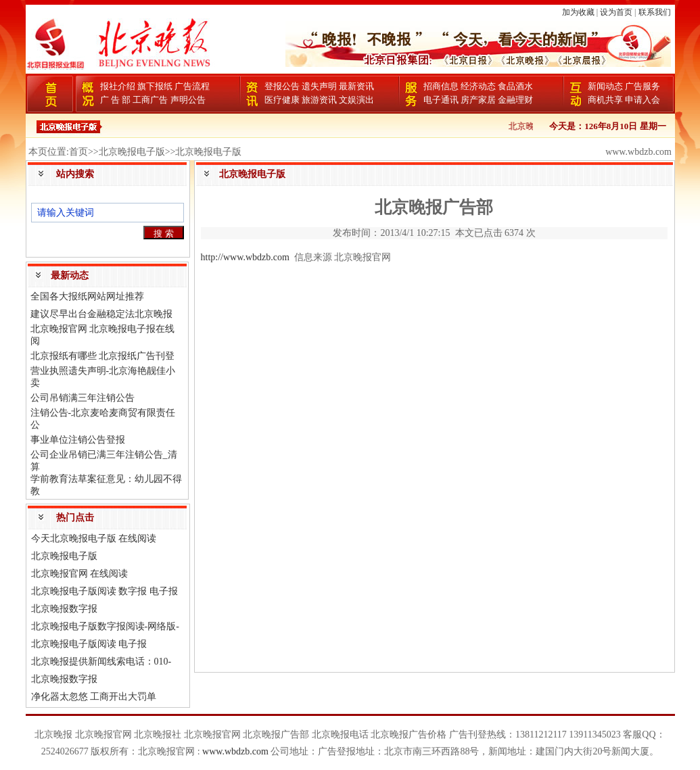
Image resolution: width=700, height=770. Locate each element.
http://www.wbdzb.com (245, 257)
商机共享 (605, 100)
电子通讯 (441, 100)
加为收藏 (578, 12)
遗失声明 (319, 86)
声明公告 (188, 100)
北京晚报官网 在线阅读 (80, 574)
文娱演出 (356, 100)
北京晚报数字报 (64, 609)
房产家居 (478, 100)
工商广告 (150, 100)
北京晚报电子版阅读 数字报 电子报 (104, 591)
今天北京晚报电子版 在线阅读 (94, 538)
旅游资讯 (319, 100)
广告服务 (643, 86)
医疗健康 (282, 100)
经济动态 (478, 86)
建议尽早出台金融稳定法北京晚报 (101, 314)
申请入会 (643, 100)
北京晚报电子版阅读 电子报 (89, 644)
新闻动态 (605, 86)
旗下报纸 (155, 86)
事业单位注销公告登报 (78, 440)
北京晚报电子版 (64, 556)
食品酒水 (515, 86)
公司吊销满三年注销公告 (83, 398)
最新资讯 (356, 86)
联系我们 (655, 12)
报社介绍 (118, 86)
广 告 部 (116, 100)
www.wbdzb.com (235, 751)
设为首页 (616, 12)
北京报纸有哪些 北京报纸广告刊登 (103, 356)
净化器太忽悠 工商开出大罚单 (94, 697)
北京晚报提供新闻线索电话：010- (101, 661)
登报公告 (282, 86)
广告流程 (192, 86)
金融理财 (515, 100)
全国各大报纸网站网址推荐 (87, 296)
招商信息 (441, 86)
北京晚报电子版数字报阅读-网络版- (105, 626)
